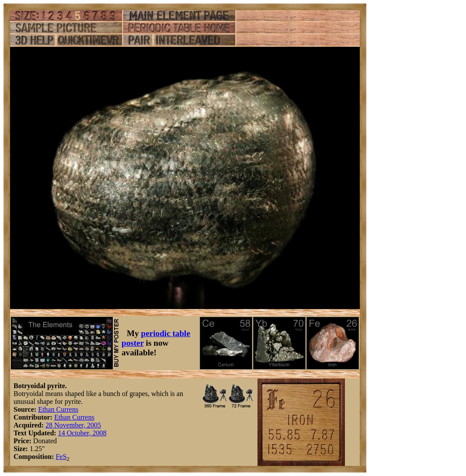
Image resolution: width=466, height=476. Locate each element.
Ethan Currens (58, 409)
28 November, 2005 (73, 425)
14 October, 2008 (82, 433)
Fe (59, 457)
